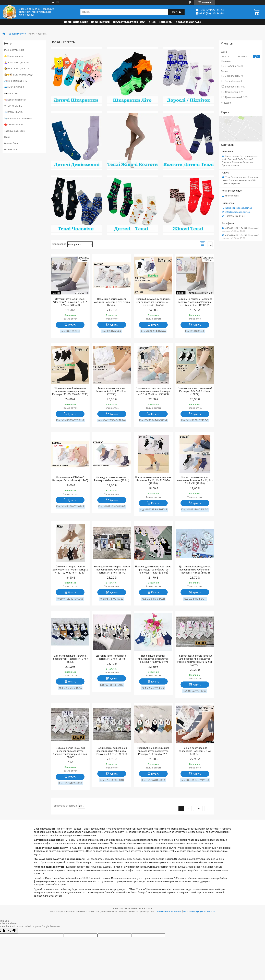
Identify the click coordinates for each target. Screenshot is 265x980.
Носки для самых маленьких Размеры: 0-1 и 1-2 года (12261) (112, 479)
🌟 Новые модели (14, 56)
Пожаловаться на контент (169, 911)
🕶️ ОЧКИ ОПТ (11, 93)
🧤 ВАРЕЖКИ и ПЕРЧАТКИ (18, 118)
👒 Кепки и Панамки (15, 100)
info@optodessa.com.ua (238, 212)
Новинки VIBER (100, 22)
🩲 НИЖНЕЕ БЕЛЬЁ (14, 87)
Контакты (166, 22)
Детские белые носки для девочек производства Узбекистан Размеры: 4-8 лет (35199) (70, 753)
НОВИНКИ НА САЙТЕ (76, 22)
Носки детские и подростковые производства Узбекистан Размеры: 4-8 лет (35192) (112, 570)
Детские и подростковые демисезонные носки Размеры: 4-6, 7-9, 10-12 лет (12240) (70, 570)
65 (199, 808)
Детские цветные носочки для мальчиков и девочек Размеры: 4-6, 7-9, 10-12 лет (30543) (153, 391)
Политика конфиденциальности (199, 911)
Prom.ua (148, 908)
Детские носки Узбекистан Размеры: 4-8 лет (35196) (112, 657)
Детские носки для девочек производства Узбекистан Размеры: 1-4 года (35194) (195, 570)
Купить (72, 325)
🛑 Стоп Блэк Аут (14, 125)
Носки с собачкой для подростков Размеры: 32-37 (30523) (195, 751)
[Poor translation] (12, 931)
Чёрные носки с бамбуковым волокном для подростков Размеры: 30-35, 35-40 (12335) (70, 391)
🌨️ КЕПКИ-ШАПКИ (14, 112)
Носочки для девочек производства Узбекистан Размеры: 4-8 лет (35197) (153, 659)
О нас (152, 22)
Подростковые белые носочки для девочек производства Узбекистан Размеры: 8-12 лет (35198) (195, 660)
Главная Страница (14, 50)
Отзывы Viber (11, 150)
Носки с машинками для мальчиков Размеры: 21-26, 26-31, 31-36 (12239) (195, 481)
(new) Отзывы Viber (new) (129, 22)
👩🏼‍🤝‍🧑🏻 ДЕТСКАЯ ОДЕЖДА (19, 75)
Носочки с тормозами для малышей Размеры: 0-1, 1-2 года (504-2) (112, 302)
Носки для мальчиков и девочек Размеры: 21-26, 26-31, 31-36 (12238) (153, 481)
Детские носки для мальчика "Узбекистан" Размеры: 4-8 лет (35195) (70, 659)
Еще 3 (227, 103)
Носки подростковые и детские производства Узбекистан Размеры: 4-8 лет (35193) (153, 570)
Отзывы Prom (11, 143)
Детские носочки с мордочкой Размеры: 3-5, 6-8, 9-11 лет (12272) (195, 391)
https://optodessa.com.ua (239, 208)
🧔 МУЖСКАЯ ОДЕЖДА (17, 69)
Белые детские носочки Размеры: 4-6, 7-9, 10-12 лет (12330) (112, 391)
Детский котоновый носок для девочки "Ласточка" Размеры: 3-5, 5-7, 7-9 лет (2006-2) (195, 302)
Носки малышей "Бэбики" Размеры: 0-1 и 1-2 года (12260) (70, 479)
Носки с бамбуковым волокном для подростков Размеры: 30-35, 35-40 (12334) (153, 302)
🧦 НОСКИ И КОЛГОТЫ (16, 81)
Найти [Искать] (175, 12)
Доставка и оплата (188, 22)
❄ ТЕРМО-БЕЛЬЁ (13, 106)
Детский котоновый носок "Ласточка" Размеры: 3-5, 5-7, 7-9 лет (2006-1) (70, 302)
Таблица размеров (14, 131)
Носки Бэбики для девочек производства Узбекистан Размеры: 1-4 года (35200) (112, 751)
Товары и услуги (17, 34)
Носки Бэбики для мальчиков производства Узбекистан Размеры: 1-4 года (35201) (153, 751)
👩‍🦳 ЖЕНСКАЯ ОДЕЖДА (16, 62)
